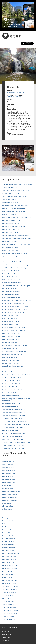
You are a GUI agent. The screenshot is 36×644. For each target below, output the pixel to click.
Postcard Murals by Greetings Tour (13, 366)
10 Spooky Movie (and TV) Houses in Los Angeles (17, 185)
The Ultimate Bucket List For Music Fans (14, 428)
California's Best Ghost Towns (11, 223)
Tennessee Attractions (9, 592)
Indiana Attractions (8, 509)
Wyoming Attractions (8, 619)
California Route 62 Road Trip (11, 220)
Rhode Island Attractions (10, 583)
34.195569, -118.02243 (14, 97)
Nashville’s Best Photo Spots (11, 333)
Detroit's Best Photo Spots (10, 250)
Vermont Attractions (8, 601)
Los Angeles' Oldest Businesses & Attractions (16, 310)
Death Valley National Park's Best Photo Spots (16, 244)
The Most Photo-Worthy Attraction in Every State (17, 425)
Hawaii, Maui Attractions (10, 497)
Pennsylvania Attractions (10, 580)
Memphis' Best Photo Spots (11, 321)
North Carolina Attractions (10, 566)
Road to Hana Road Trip (10, 372)
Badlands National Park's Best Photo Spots (15, 205)
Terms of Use (6, 637)
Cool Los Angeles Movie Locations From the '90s (17, 238)
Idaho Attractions (7, 503)
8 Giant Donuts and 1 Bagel (11, 194)
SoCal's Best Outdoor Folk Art (11, 404)
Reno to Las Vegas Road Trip (11, 369)
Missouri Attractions (8, 542)
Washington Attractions (9, 607)
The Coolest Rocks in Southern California (15, 422)
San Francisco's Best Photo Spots (13, 384)
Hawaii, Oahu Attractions (10, 500)
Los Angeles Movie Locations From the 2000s (16, 307)
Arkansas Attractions (9, 470)
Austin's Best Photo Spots (10, 202)
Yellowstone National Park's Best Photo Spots (16, 442)
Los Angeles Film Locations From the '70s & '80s (17, 301)
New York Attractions (9, 563)
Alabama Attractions (8, 461)
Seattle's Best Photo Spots (10, 393)
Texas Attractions (7, 595)
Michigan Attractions (8, 533)
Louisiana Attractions (9, 521)
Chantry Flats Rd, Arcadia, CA (16, 92)
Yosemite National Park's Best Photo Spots (15, 445)
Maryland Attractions (8, 527)
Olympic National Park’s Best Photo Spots (15, 345)
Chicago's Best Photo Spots (11, 229)
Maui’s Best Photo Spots (10, 318)
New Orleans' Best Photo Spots (12, 336)
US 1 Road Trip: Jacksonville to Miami (14, 433)
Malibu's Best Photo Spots (10, 315)
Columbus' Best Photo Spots (11, 232)
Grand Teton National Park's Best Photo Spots (16, 265)
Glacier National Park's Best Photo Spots (15, 262)
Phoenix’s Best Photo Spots (11, 360)
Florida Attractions (8, 485)
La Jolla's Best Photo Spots (11, 295)
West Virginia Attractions (10, 613)
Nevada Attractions (8, 551)
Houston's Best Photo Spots (11, 277)
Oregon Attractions (8, 577)
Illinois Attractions (8, 506)
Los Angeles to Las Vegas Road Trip (13, 313)
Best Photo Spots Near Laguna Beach (14, 208)
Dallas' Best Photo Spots (10, 241)
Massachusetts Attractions (10, 530)
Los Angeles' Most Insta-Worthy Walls (14, 304)
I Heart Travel (6, 631)
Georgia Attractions (8, 488)
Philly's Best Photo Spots (10, 357)
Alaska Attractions (8, 464)
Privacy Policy (7, 634)
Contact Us (6, 640)
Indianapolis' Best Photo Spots (11, 283)
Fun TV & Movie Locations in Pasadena (14, 259)
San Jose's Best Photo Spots (11, 387)
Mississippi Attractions (9, 539)
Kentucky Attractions (8, 518)
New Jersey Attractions (9, 557)
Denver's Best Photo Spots (10, 247)
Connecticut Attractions (9, 479)
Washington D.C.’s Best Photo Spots (13, 439)
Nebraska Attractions (9, 548)
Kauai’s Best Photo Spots (10, 289)
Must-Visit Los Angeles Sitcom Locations (14, 327)
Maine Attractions (8, 524)
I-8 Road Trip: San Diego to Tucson (13, 280)
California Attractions (9, 473)
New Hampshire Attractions (11, 554)
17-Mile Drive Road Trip (9, 188)
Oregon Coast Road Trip (10, 348)
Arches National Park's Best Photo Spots (15, 197)
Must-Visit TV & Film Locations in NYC (14, 330)
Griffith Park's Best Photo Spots (12, 271)
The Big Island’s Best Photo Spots (13, 419)
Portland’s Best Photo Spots (11, 363)
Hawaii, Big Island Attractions (11, 491)
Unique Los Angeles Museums (11, 430)
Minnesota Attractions (9, 536)
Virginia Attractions (8, 604)
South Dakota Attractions (10, 589)
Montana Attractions (8, 545)
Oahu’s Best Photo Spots (10, 342)
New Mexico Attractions (9, 560)
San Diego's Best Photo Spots (11, 381)
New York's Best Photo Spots (11, 339)
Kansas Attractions (8, 515)
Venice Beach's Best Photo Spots (12, 436)
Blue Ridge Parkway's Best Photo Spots (14, 211)
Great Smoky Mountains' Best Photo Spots (15, 268)
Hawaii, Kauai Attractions (10, 494)
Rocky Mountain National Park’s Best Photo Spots (17, 375)
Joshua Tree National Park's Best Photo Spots (16, 286)
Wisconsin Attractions (9, 616)
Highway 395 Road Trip (9, 274)
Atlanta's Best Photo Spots (10, 200)
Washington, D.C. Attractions (11, 610)
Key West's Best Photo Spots (11, 292)
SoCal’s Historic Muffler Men (11, 407)
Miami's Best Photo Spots (10, 324)
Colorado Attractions (8, 476)
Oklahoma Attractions (9, 574)
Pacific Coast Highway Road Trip (12, 354)
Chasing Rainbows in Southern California (15, 226)
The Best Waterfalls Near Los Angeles (14, 416)
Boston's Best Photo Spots (10, 214)
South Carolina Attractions (10, 586)
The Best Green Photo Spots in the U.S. (14, 413)
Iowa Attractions (7, 512)
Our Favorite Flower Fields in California (14, 351)
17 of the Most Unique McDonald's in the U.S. (16, 191)
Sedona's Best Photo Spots (11, 396)
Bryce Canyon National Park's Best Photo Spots (17, 217)
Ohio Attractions (7, 571)
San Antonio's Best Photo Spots (12, 378)
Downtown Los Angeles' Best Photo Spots (15, 253)
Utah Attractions (7, 598)
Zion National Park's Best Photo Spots (14, 448)
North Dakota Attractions (10, 569)
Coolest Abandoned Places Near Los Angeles (16, 235)
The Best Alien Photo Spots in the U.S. (14, 410)
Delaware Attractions (9, 482)
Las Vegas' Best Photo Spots (11, 298)
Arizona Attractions (8, 467)
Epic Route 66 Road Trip (10, 256)
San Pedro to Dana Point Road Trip (13, 390)
